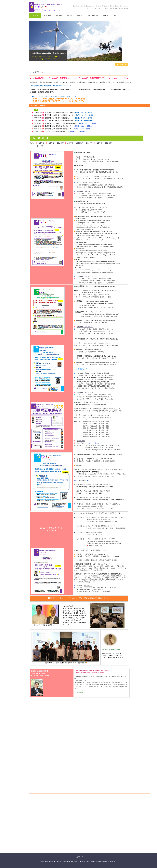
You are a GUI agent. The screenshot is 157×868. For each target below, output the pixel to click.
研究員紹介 (59, 16)
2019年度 (70, 143)
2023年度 (108, 143)
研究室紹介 (80, 16)
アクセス (115, 16)
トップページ (35, 16)
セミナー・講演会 (93, 16)
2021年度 (89, 143)
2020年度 (80, 143)
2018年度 (61, 143)
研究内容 (70, 16)
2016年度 (42, 143)
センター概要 (47, 16)
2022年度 (99, 143)
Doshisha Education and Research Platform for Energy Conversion (49, 8)
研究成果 (105, 16)
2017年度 (52, 143)
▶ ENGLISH (121, 64)
